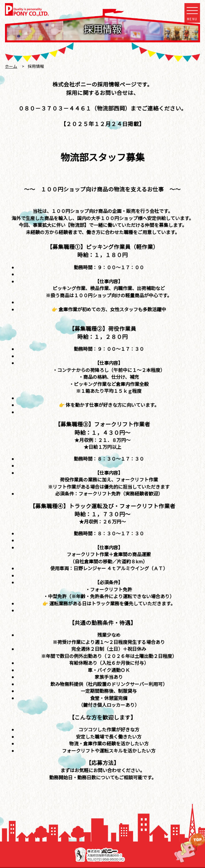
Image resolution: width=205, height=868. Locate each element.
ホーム (11, 66)
